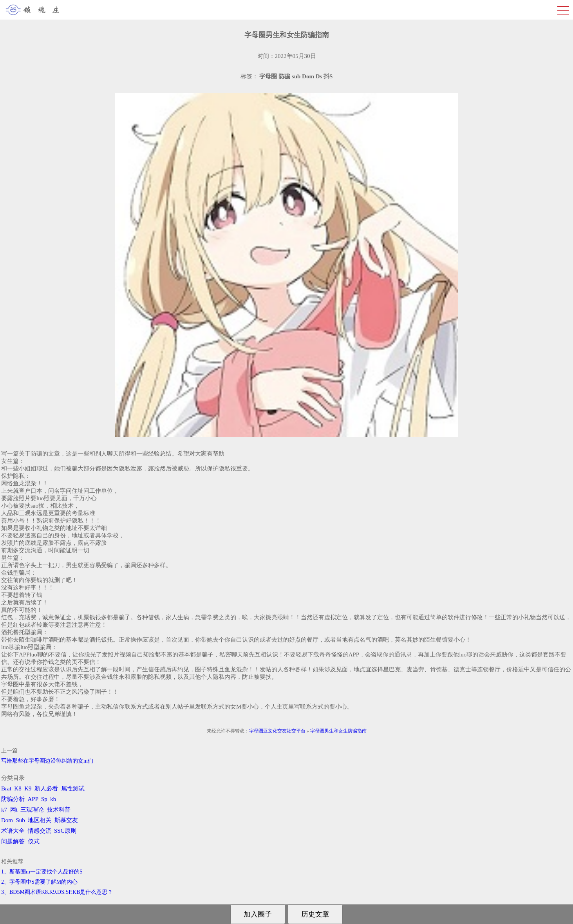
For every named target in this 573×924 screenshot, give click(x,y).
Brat (6, 788)
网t (14, 810)
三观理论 (32, 810)
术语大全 (13, 831)
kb (53, 799)
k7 (4, 810)
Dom (7, 820)
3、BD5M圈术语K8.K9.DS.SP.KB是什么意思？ (57, 892)
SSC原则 (65, 831)
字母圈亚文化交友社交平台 (277, 731)
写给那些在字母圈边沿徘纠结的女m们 (47, 761)
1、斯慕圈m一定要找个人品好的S (42, 872)
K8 (18, 788)
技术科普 (59, 810)
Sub (21, 820)
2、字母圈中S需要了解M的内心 (39, 882)
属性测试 (73, 788)
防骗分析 (13, 799)
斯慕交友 (66, 820)
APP (33, 799)
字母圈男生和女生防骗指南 (338, 731)
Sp (44, 799)
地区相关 (40, 820)
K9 (28, 788)
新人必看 (46, 788)
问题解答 (13, 841)
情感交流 (40, 831)
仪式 (34, 841)
